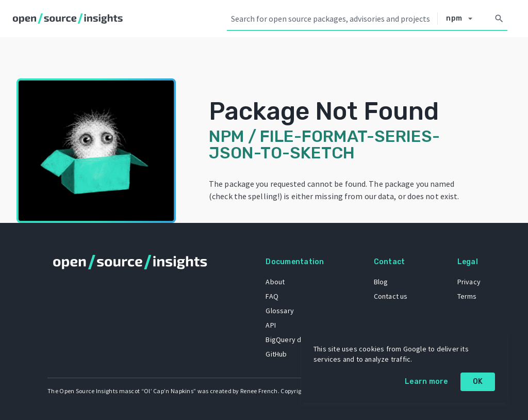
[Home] (70, 19)
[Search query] (332, 19)
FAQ (272, 296)
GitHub (276, 354)
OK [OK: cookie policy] (478, 382)
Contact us (391, 296)
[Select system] (462, 19)
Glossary (280, 311)
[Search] (499, 19)
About (275, 282)
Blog (381, 282)
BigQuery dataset (294, 340)
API (271, 325)
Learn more (426, 382)
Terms (467, 296)
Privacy (469, 282)
